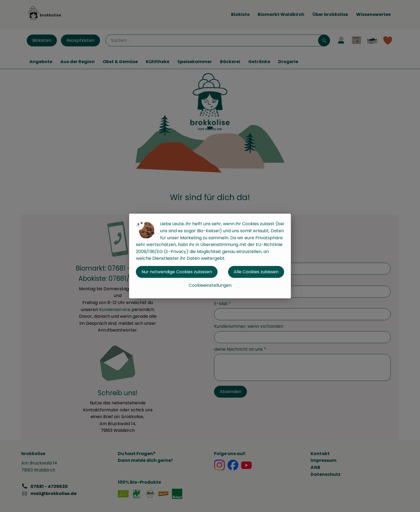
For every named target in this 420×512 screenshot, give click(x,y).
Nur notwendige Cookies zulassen (177, 272)
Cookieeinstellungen (210, 285)
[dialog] (210, 256)
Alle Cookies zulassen (256, 272)
